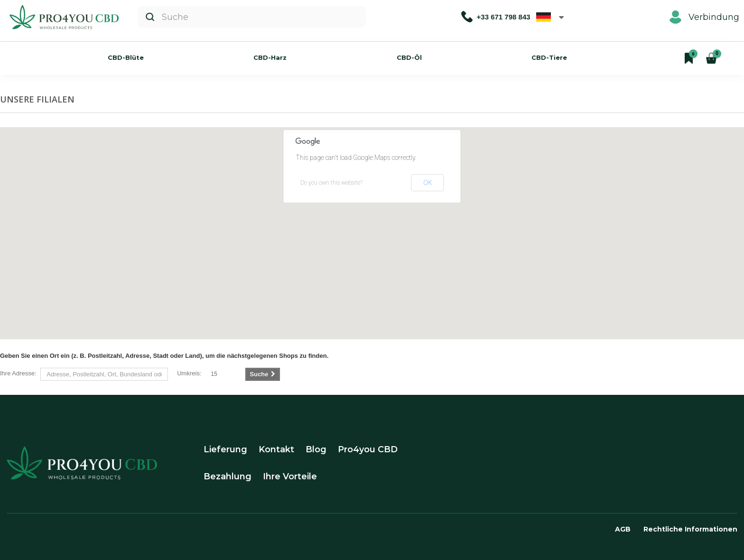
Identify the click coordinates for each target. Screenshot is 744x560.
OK (428, 183)
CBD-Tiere (549, 57)
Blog (316, 449)
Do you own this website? (331, 183)
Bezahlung (228, 476)
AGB (623, 529)
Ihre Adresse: (18, 373)
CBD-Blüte (126, 57)
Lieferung (225, 449)
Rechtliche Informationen (690, 529)
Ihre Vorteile (290, 476)
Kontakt (276, 449)
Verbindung (704, 17)
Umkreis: (189, 373)
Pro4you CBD (368, 449)
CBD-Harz (270, 57)
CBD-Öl (409, 57)
